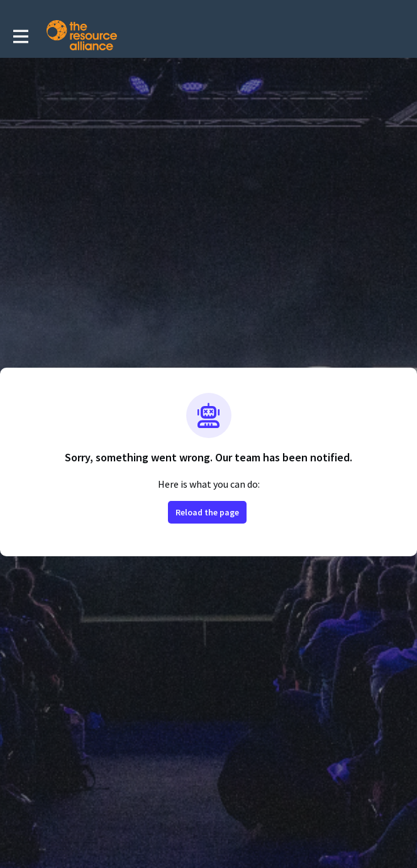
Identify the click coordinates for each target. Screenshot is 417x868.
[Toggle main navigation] (20, 36)
